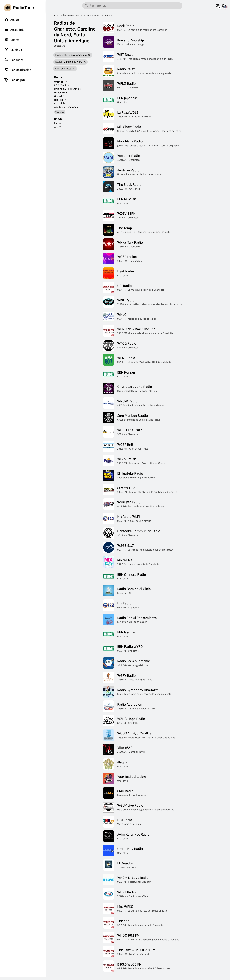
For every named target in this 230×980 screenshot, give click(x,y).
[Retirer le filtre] (89, 55)
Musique (13, 50)
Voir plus (60, 112)
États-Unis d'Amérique (73, 15)
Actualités (14, 30)
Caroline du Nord (93, 15)
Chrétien (59, 82)
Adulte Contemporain (66, 107)
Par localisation (18, 70)
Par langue (14, 80)
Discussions (61, 93)
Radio (57, 15)
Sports (12, 40)
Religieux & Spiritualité (66, 89)
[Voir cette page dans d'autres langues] (218, 6)
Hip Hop (59, 100)
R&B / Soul (60, 85)
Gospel (58, 96)
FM (56, 123)
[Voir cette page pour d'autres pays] (224, 6)
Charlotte (108, 15)
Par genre (14, 60)
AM (56, 127)
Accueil (12, 20)
